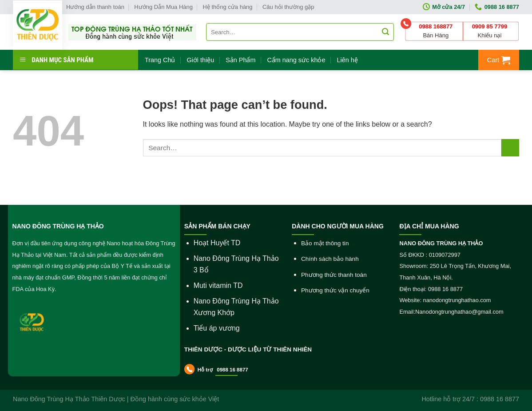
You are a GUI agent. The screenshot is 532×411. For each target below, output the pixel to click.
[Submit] (510, 148)
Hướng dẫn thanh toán (95, 7)
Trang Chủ (160, 60)
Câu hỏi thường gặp (288, 7)
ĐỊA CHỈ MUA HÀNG (429, 226)
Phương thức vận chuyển (335, 290)
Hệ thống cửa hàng (227, 7)
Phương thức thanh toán (334, 275)
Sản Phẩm (240, 60)
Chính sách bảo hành (330, 259)
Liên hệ (347, 60)
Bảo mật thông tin (325, 243)
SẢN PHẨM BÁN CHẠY (217, 226)
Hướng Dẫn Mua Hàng (163, 7)
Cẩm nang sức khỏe (296, 60)
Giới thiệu (200, 60)
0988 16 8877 (232, 370)
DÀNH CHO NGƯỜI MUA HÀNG (338, 226)
